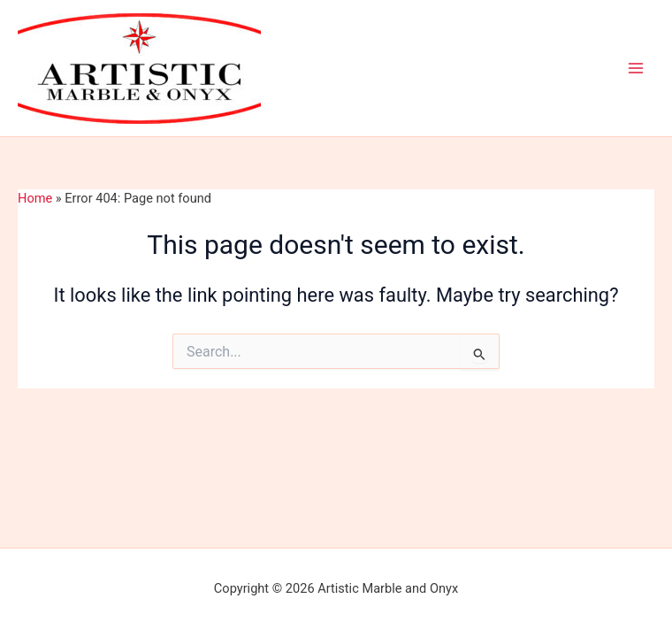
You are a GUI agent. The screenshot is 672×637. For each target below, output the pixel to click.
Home (35, 198)
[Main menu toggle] (636, 68)
